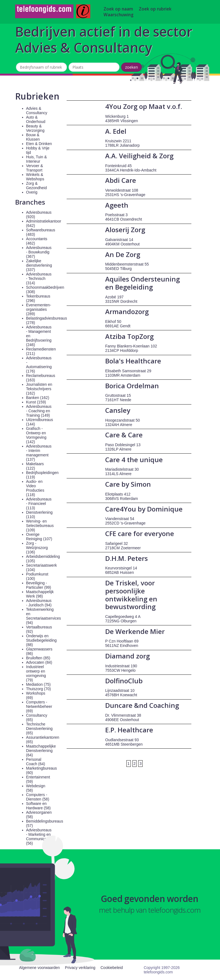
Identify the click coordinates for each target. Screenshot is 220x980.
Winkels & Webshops (35, 177)
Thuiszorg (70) (39, 689)
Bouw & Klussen (33, 137)
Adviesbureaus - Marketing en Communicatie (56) (39, 837)
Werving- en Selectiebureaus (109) (40, 526)
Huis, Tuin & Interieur (36, 159)
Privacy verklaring (80, 968)
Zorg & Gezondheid (37, 186)
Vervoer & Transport (35, 168)
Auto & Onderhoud (36, 119)
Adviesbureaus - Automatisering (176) (39, 365)
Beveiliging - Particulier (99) (39, 585)
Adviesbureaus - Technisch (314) (39, 279)
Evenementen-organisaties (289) (39, 309)
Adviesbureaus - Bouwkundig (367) (39, 252)
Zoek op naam (118, 9)
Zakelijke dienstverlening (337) (39, 265)
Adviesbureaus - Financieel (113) (39, 504)
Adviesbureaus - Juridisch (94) (39, 603)
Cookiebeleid (112, 968)
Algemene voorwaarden (39, 968)
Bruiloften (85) (38, 658)
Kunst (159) (36, 402)
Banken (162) (38, 398)
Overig (32, 192)
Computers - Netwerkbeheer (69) (39, 706)
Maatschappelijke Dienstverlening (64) (41, 751)
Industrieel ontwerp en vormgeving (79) (36, 673)
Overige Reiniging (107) (39, 537)
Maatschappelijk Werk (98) (40, 594)
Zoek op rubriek (155, 9)
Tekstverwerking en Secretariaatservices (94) (44, 616)
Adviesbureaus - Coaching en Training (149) (39, 411)
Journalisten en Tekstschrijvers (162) (39, 389)
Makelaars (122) (35, 466)
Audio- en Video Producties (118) (35, 488)
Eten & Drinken (39, 144)
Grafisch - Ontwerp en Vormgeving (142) (36, 435)
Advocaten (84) (39, 662)
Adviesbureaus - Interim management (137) (39, 453)
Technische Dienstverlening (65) (40, 729)
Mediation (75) (39, 684)
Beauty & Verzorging (35, 128)
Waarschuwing (119, 15)
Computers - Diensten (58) (38, 797)
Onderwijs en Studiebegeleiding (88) (41, 640)
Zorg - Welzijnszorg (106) (37, 548)
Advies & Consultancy (37, 111)
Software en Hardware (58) (38, 806)
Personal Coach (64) (36, 762)
